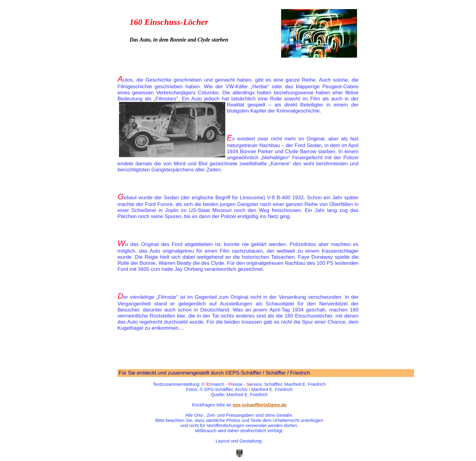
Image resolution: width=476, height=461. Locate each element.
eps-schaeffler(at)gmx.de (260, 405)
